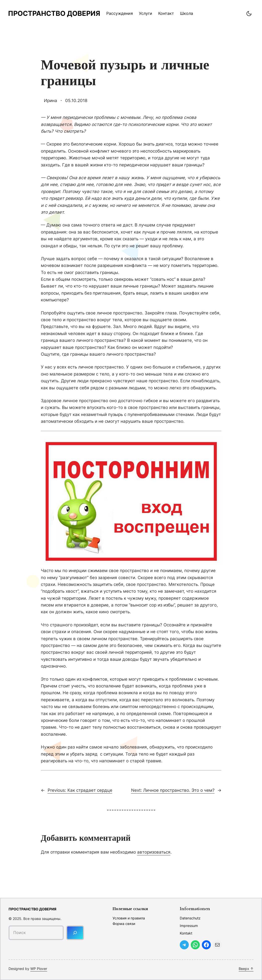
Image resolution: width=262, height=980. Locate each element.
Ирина (51, 100)
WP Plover (39, 969)
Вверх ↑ (246, 969)
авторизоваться (154, 852)
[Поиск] (75, 933)
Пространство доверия (54, 13)
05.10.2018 (76, 100)
